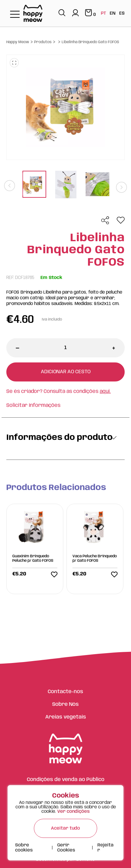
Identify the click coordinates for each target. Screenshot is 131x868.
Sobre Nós (65, 704)
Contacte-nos (65, 692)
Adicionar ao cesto (66, 372)
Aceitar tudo (65, 828)
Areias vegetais (66, 717)
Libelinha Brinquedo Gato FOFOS (90, 42)
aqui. (105, 391)
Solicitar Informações (33, 405)
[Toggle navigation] (15, 15)
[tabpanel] (34, 185)
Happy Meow (18, 42)
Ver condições (73, 812)
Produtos (43, 42)
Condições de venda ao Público (66, 780)
